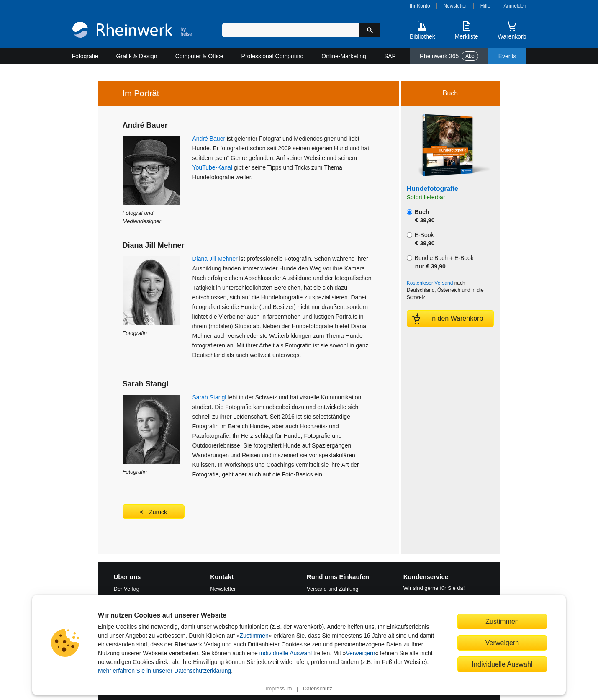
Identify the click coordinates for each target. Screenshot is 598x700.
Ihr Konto (420, 6)
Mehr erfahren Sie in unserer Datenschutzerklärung (164, 671)
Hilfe (485, 6)
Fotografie (85, 56)
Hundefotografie (432, 189)
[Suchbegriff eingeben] (291, 30)
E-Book (421, 239)
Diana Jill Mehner (215, 259)
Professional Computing (273, 56)
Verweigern (361, 653)
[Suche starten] (370, 30)
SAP (390, 56)
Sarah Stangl (209, 397)
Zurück (158, 512)
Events (507, 56)
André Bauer (209, 139)
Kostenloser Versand (430, 283)
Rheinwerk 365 (449, 56)
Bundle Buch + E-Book (440, 262)
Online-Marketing (344, 56)
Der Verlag (127, 589)
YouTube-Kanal (212, 167)
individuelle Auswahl (286, 653)
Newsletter (455, 6)
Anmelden (515, 6)
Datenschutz (318, 689)
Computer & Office (199, 56)
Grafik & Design (137, 56)
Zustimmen (254, 636)
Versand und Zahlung (333, 589)
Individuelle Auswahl (502, 664)
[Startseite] (132, 31)
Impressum (279, 689)
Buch (421, 216)
